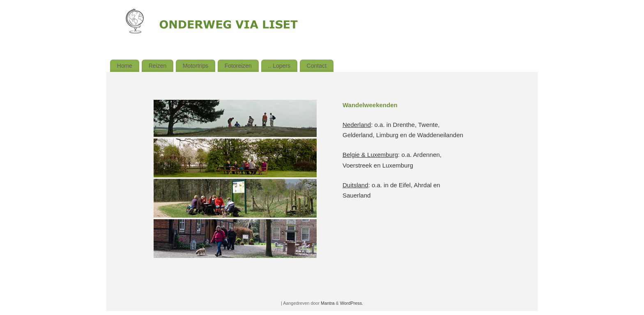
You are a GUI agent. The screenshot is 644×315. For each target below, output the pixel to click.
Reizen (158, 66)
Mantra (328, 303)
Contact (317, 66)
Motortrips (195, 66)
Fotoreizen (238, 66)
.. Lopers (279, 66)
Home (125, 66)
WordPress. (352, 303)
